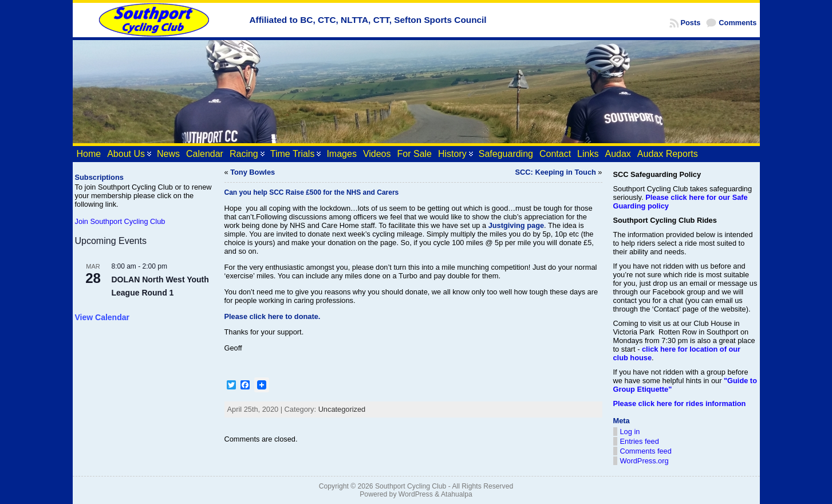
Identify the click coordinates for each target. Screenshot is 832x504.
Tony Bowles (253, 172)
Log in (630, 432)
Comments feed (646, 451)
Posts (691, 23)
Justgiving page (516, 225)
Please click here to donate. (273, 316)
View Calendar (102, 317)
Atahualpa (457, 494)
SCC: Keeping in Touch (556, 172)
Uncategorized (342, 409)
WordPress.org (644, 461)
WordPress (416, 494)
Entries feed (640, 441)
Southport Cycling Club (411, 486)
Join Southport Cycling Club (120, 221)
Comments (738, 23)
